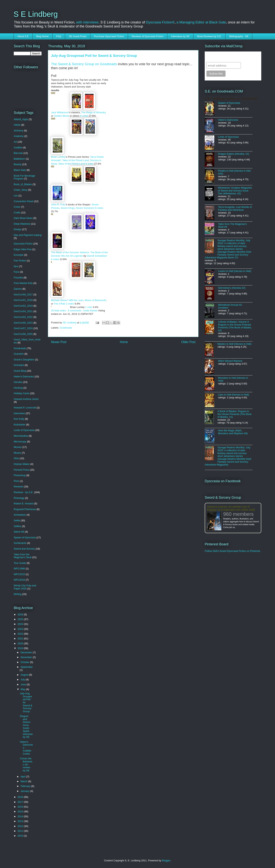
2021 (21, 639)
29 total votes (58, 311)
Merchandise (21, 436)
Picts (16, 481)
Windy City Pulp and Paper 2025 (25, 587)
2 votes (70, 304)
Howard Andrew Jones (26, 399)
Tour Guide (20, 563)
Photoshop (20, 475)
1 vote (89, 307)
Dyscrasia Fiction (23, 244)
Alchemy (19, 131)
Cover (17, 207)
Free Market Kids (23, 283)
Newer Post (59, 342)
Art (15, 142)
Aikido (17, 125)
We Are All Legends (72, 256)
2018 (21, 797)
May (23, 689)
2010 (21, 836)
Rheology (19, 498)
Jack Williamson (60, 112)
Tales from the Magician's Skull (23, 556)
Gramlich (19, 354)
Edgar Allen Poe (23, 249)
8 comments (75, 311)
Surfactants (20, 543)
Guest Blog (20, 371)
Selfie (17, 520)
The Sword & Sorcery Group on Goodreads (84, 64)
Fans (17, 272)
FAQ (59, 36)
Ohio (16, 458)
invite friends (90, 311)
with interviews (87, 22)
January (25, 791)
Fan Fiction (20, 261)
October (25, 662)
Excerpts (19, 255)
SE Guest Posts (78, 36)
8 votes (84, 116)
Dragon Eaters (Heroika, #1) (234, 154)
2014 (21, 816)
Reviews (18, 487)
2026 (21, 614)
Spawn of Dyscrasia (25, 537)
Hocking (18, 388)
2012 (21, 826)
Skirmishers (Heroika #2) (232, 288)
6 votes (99, 208)
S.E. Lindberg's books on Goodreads (231, 98)
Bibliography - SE (239, 36)
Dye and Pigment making (28, 235)
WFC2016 (19, 580)
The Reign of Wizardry (93, 112)
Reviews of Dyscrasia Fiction (148, 36)
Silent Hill (19, 532)
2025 (21, 619)
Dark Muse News (23, 218)
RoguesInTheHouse (25, 509)
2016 (21, 807)
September (27, 667)
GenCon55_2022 (23, 317)
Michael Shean (59, 300)
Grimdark (19, 365)
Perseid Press (21, 470)
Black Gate (20, 170)
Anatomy (19, 136)
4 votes (55, 259)
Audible (18, 147)
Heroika (18, 382)
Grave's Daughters (24, 360)
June (24, 684)
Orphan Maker (22, 464)
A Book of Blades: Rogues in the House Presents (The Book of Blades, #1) (235, 414)
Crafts (17, 213)
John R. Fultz (58, 205)
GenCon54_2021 (23, 311)
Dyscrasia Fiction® (160, 22)
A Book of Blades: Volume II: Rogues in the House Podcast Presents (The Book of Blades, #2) (235, 326)
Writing (18, 594)
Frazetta (18, 278)
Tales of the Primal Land (71, 164)
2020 (21, 643)
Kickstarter (20, 425)
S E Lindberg (36, 14)
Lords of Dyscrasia (24, 430)
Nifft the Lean (76, 300)
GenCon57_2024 (23, 328)
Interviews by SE (180, 36)
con (16, 196)
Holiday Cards (22, 393)
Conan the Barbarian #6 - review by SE (26, 764)
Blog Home (42, 36)
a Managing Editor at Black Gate (201, 22)
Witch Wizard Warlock (230, 361)
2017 (21, 802)
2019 (21, 648)
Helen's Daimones (24, 377)
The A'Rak (60, 304)
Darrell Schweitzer (97, 256)
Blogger (166, 860)
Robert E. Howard (24, 504)
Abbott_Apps (21, 119)
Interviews (19, 413)
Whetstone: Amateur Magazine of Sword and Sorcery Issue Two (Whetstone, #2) (235, 191)
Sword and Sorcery (24, 549)
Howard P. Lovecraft (25, 408)
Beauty (18, 164)
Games (18, 289)
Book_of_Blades (23, 184)
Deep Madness (22, 224)
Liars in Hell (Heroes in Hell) (234, 395)
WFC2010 (19, 574)
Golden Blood (61, 116)
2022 (21, 634)
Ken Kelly (19, 419)
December (27, 652)
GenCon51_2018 (23, 300)
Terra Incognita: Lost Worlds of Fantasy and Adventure (235, 208)
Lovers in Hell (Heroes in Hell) (235, 271)
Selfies (17, 526)
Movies (18, 447)
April (23, 777)
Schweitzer (20, 515)
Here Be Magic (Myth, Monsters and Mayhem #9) (233, 432)
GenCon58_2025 (23, 334)
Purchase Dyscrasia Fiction (109, 36)
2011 (21, 831)
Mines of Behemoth (95, 300)
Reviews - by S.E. (24, 492)
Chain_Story (21, 190)
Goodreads (66, 328)
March (24, 781)
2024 (21, 624)
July (23, 680)
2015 (21, 811)
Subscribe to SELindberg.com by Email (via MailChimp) (231, 57)
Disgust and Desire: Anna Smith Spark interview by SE (26, 727)
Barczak (18, 153)
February (26, 786)
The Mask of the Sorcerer (65, 252)
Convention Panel (24, 201)
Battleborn (19, 159)
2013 (21, 821)
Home (124, 342)
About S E (23, 36)
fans (16, 266)
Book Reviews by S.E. (209, 36)
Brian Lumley (58, 157)
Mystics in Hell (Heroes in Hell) (234, 344)
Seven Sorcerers (85, 208)
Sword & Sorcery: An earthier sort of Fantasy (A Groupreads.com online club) (231, 508)
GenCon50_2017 (23, 295)
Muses (17, 453)
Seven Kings (68, 208)
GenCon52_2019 (23, 306)
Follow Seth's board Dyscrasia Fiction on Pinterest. (233, 551)
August (25, 675)
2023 (21, 629)
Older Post (188, 342)
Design (18, 229)
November (27, 657)
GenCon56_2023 (23, 323)
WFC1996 (19, 569)
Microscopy (20, 442)
